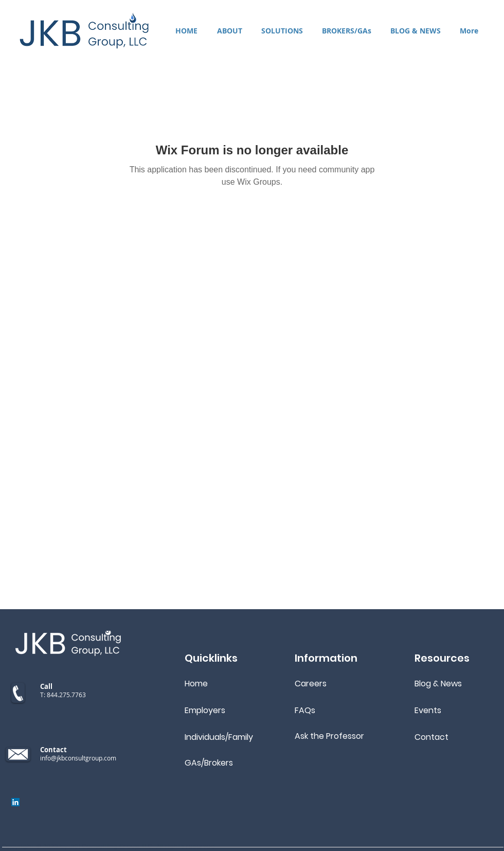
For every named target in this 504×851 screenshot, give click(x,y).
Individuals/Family (219, 737)
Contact (431, 737)
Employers (205, 710)
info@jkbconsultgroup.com (78, 758)
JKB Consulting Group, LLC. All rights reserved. (143, 846)
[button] (282, 31)
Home (196, 684)
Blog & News (438, 684)
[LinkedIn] (15, 802)
